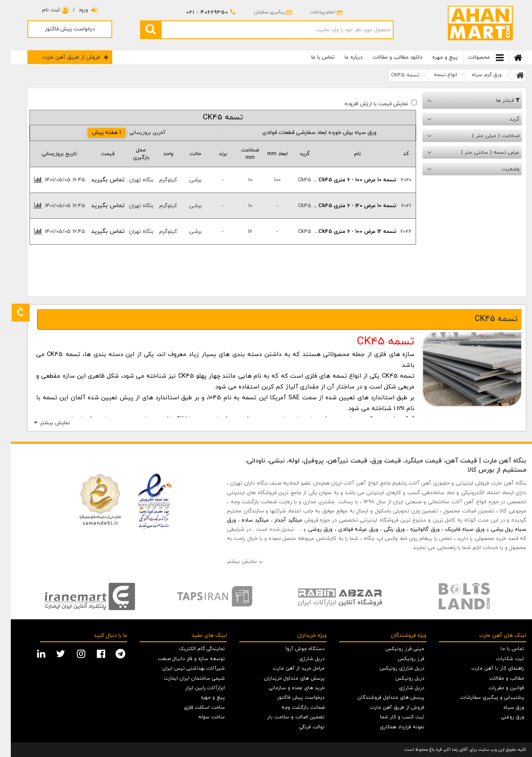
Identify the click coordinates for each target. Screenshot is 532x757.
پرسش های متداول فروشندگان (380, 698)
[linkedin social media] (31, 653)
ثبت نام (45, 10)
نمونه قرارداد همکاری (391, 727)
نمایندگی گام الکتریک (191, 649)
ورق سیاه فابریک (454, 529)
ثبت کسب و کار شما (391, 717)
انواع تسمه (435, 75)
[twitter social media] (51, 653)
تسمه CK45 (394, 75)
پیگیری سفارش (262, 12)
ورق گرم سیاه (476, 75)
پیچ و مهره (434, 57)
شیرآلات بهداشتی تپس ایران (183, 668)
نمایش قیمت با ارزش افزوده (366, 104)
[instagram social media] (71, 653)
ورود (77, 10)
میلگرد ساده (244, 520)
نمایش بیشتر (44, 423)
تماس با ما (312, 57)
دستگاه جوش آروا (294, 649)
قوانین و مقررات (496, 688)
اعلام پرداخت (316, 12)
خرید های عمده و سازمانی (286, 688)
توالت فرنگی (301, 727)
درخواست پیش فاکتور (59, 29)
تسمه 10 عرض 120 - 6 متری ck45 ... (347, 206)
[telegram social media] (111, 653)
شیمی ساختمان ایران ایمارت (184, 678)
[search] (140, 30)
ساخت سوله (201, 717)
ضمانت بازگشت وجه (292, 708)
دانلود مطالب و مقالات (387, 57)
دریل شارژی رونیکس (391, 668)
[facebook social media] (91, 653)
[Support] (10, 313)
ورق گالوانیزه (414, 529)
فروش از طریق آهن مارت (64, 57)
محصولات (475, 58)
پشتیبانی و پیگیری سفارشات (482, 698)
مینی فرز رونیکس (394, 649)
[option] (79, 596)
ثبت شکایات (499, 659)
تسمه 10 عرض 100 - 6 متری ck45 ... (347, 180)
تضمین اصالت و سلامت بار (285, 717)
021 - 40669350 (200, 12)
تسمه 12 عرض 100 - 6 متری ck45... (347, 232)
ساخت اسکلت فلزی (193, 708)
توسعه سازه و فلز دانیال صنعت (180, 659)
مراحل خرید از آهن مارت (288, 668)
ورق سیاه (503, 708)
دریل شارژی (401, 688)
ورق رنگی (383, 529)
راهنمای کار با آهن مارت (487, 668)
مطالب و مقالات (496, 678)
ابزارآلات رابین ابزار (194, 688)
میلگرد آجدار (277, 520)
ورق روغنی (310, 529)
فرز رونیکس (400, 659)
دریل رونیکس (399, 678)
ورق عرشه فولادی (347, 529)
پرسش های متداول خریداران (283, 678)
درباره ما (343, 57)
